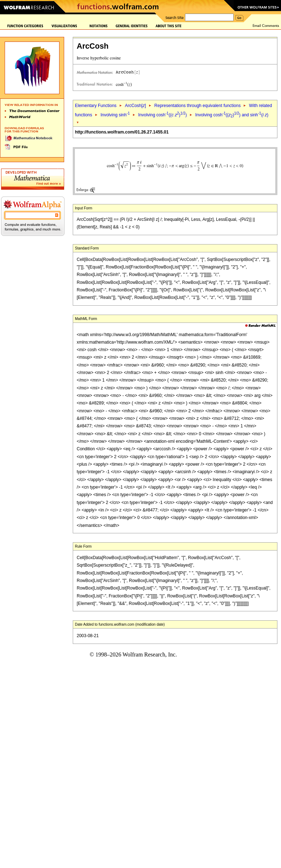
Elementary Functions (96, 106)
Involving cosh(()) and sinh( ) (232, 115)
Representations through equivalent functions (198, 106)
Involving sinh (115, 115)
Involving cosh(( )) (162, 115)
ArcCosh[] (135, 106)
